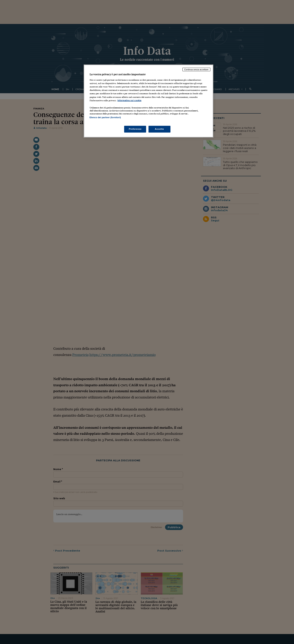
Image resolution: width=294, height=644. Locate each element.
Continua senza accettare (196, 69)
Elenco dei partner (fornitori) (105, 117)
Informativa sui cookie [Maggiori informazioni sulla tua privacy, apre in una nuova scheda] (130, 100)
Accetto (159, 129)
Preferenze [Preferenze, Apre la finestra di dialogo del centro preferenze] (135, 129)
